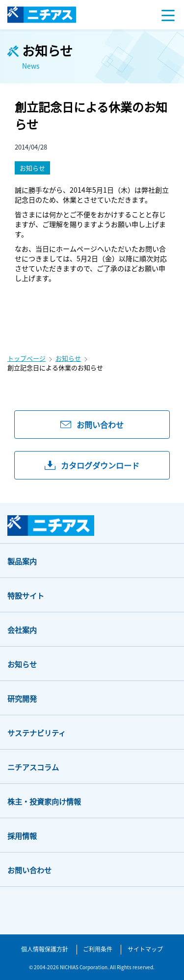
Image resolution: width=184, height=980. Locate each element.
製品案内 (22, 561)
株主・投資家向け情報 (44, 801)
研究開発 (22, 698)
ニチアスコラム (33, 767)
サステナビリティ (37, 733)
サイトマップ (145, 949)
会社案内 (22, 630)
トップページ (26, 358)
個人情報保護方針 (45, 949)
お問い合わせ (29, 870)
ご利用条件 (98, 949)
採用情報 (22, 836)
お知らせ (68, 358)
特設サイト (26, 595)
